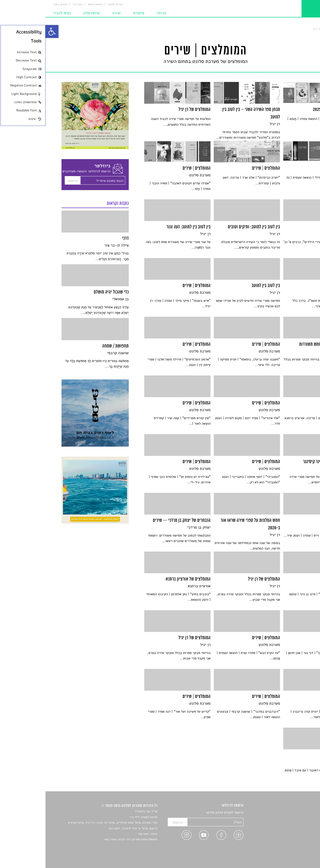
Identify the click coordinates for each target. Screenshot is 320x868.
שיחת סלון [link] (46, 13)
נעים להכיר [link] (16, 13)
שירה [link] (71, 13)
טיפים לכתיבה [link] (294, 842)
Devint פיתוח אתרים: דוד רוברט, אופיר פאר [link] (85, 840)
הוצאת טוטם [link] (50, 4)
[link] (6, 31)
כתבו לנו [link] (32, 4)
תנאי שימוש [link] (296, 854)
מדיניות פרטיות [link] (293, 848)
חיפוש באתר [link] (15, 4)
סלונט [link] (300, 29)
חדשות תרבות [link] (294, 824)
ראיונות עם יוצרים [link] (291, 836)
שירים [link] (300, 818)
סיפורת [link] (93, 13)
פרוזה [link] (116, 13)
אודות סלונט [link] (70, 4)
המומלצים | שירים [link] (280, 29)
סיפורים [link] (299, 813)
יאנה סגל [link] (98, 834)
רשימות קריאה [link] (294, 830)
